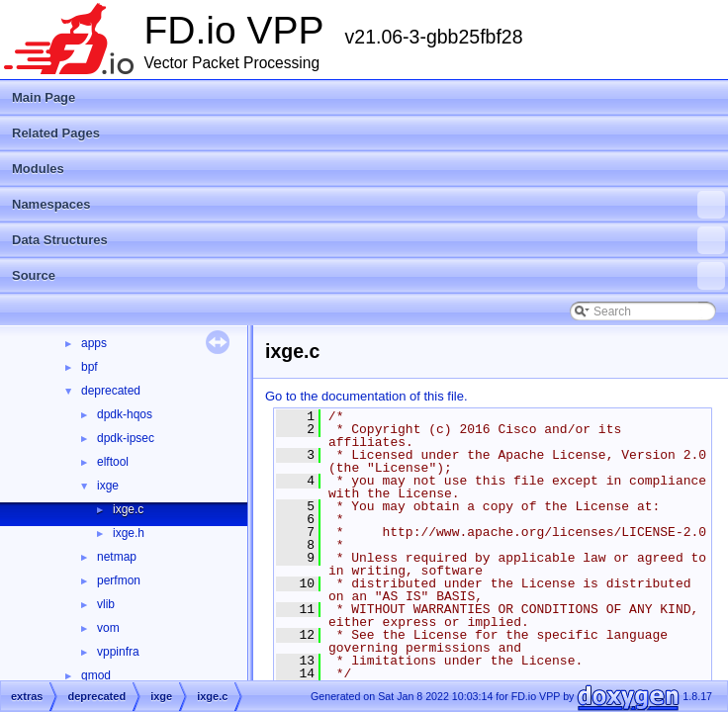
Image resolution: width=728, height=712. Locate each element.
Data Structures (368, 240)
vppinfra (118, 652)
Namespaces (368, 205)
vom (108, 628)
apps (94, 343)
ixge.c (128, 509)
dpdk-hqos (125, 414)
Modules (38, 169)
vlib (106, 604)
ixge (108, 486)
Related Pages (56, 133)
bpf (90, 367)
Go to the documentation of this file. (366, 396)
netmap (117, 557)
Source (368, 276)
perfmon (119, 580)
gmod (96, 675)
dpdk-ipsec (126, 438)
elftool (113, 462)
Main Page (44, 97)
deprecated (111, 391)
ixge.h (129, 533)
